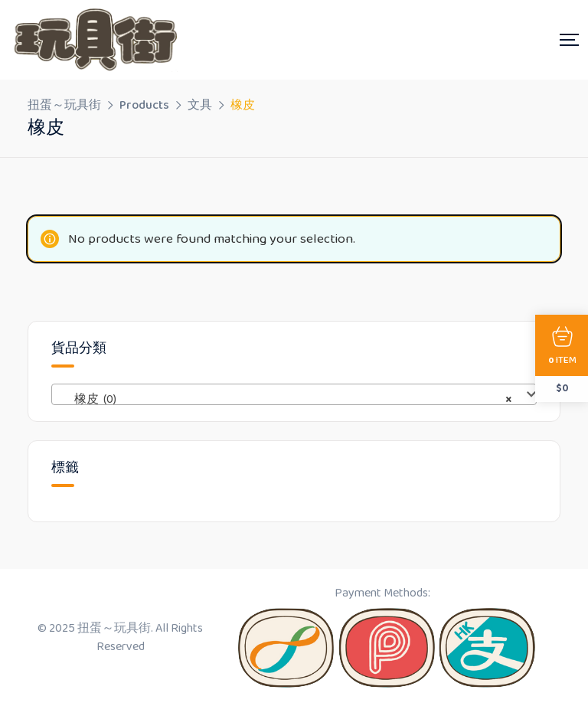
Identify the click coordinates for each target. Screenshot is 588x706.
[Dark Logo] (93, 40)
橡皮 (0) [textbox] (289, 400)
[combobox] (294, 394)
